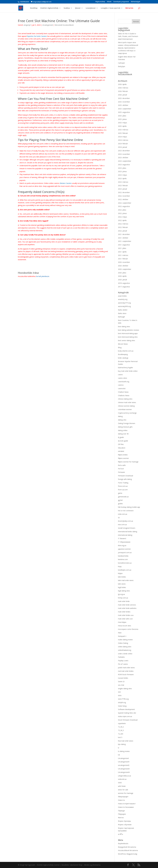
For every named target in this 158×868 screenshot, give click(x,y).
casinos (121, 385)
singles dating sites (125, 689)
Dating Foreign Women (127, 423)
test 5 (120, 737)
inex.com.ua (122, 525)
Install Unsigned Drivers (127, 528)
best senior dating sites (127, 340)
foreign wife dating (125, 479)
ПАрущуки (122, 814)
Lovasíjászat (91, 8)
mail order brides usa (126, 615)
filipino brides (123, 455)
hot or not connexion (126, 511)
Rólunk (109, 2)
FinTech (121, 469)
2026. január (123, 95)
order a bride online (125, 654)
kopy (120, 566)
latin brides (122, 577)
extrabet (121, 451)
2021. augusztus (124, 245)
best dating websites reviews (129, 330)
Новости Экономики (126, 807)
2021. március (123, 255)
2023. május (122, 175)
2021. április (122, 252)
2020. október (123, 266)
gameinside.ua (123, 497)
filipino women (123, 458)
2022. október (123, 199)
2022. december (124, 192)
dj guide (121, 437)
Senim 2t (121, 681)
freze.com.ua (123, 486)
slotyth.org (122, 702)
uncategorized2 (124, 765)
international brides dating (128, 532)
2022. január (123, 231)
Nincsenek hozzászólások (64, 25)
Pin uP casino (123, 664)
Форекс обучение (125, 825)
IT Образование (124, 542)
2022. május (122, 217)
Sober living (122, 706)
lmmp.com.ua (123, 598)
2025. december (124, 98)
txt (119, 755)
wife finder (122, 786)
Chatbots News (124, 395)
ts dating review (124, 751)
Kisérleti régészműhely (49, 8)
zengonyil (27, 25)
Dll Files (121, 444)
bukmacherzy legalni (125, 368)
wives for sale (123, 790)
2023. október (123, 158)
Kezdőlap (34, 8)
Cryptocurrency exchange (127, 413)
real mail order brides (126, 671)
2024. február (123, 144)
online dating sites (125, 647)
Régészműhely (100, 2)
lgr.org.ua (121, 594)
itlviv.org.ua (122, 545)
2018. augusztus (124, 283)
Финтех (121, 818)
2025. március (123, 130)
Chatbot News (123, 392)
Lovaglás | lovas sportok (111, 8)
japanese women (124, 549)
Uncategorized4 (124, 772)
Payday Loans (123, 661)
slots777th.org (123, 699)
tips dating (122, 744)
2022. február (123, 227)
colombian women (125, 409)
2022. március (123, 224)
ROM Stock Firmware (126, 674)
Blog (120, 347)
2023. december (124, 151)
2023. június (122, 171)
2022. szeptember (125, 203)
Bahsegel (121, 317)
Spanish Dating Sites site (127, 713)
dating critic (122, 420)
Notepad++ (122, 636)
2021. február (123, 259)
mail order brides (124, 612)
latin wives (122, 584)
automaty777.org (124, 303)
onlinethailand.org (125, 650)
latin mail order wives (126, 580)
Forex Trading (123, 483)
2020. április (122, 276)
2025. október (123, 105)
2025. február (123, 133)
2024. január (123, 147)
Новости (121, 800)
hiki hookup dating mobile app (129, 507)
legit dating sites (124, 591)
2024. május (122, 137)
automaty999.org (124, 306)
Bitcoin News (123, 344)
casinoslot (122, 388)
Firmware (121, 472)
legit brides (122, 587)
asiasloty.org (123, 299)
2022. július (122, 210)
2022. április (122, 220)
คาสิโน (121, 834)
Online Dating (123, 643)
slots (120, 695)
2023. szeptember (125, 161)
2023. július (122, 168)
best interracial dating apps (128, 333)
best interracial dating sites (128, 337)
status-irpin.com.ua (125, 716)
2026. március (123, 88)
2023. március (123, 182)
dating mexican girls (125, 427)
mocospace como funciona (128, 629)
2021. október (123, 238)
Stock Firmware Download (128, 720)
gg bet (120, 500)
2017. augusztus (124, 287)
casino (120, 375)
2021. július (122, 248)
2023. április (122, 178)
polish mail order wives (126, 668)
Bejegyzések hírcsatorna (127, 847)
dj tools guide (123, 441)
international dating (125, 535)
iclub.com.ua (123, 514)
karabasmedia (123, 556)
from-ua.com (123, 490)
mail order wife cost (125, 619)
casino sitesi (122, 378)
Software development (126, 709)
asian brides (122, 296)
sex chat (121, 685)
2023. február (123, 185)
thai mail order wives (126, 741)
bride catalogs (123, 358)
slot (119, 692)
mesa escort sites (125, 626)
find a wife (122, 465)
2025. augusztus (124, 112)
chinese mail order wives (127, 402)
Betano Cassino (66, 183)
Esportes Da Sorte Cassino (37, 36)
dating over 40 (123, 434)
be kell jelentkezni (43, 276)
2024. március (123, 140)
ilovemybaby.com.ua (125, 521)
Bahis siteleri (123, 310)
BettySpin (122, 66)
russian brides (123, 678)
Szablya (67, 8)
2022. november (124, 196)
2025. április (122, 126)
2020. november (124, 262)
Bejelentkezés (123, 843)
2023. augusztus (124, 165)
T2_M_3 (121, 730)
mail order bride (124, 601)
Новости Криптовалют (127, 804)
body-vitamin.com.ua (126, 351)
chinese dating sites (125, 399)
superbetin (122, 723)
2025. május (122, 123)
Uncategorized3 (124, 769)
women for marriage (126, 793)
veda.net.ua (122, 779)
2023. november (124, 154)
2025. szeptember (125, 109)
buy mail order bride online (128, 371)
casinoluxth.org (124, 382)
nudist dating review (125, 640)
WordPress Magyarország (128, 854)
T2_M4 (121, 734)
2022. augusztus (124, 206)
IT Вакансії (122, 538)
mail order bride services (127, 605)
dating (120, 416)
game (120, 493)
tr (119, 748)
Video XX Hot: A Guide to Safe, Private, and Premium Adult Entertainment (128, 36)
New (120, 633)
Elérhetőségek (136, 2)
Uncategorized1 (124, 762)
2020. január (123, 280)
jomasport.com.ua (125, 552)
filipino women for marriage (128, 462)
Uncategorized (48, 25)
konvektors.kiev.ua (125, 563)
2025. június (122, 119)
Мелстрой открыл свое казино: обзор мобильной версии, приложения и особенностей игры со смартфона (128, 48)
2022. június (122, 213)
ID (119, 518)
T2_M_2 (121, 727)
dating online (123, 430)
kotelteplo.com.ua (125, 570)
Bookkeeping (123, 354)
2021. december (124, 234)
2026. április (122, 84)
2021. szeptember (125, 241)
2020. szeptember (125, 269)
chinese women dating (126, 406)
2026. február (123, 91)
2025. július (122, 116)
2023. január (123, 189)
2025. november (124, 102)
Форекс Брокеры (124, 821)
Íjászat (78, 8)
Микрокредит (123, 797)
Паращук (121, 811)
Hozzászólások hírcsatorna (128, 850)
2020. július (122, 273)
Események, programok (121, 2)
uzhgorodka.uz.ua (124, 776)
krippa (120, 573)
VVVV (120, 783)
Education (122, 448)
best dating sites (124, 327)
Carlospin (121, 63)
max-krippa (122, 622)
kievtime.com (123, 559)
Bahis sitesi (122, 313)
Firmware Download (125, 476)
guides (120, 504)
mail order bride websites (127, 608)
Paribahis (121, 657)
